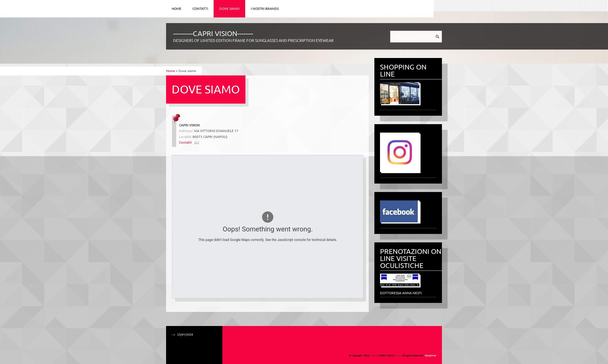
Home (176, 9)
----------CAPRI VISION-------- (213, 34)
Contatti (200, 9)
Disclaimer (431, 356)
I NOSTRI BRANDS (265, 9)
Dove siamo (229, 9)
